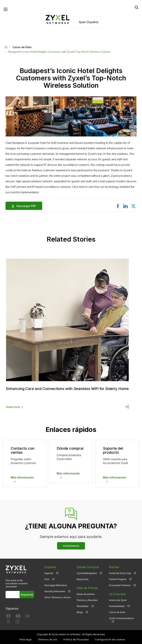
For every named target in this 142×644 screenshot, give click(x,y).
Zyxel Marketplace (87, 573)
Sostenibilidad (117, 606)
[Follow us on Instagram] (18, 622)
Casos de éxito (117, 612)
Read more (13, 407)
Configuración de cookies (110, 640)
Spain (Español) (89, 22)
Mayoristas (83, 579)
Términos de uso (48, 640)
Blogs (80, 612)
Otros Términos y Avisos (58, 597)
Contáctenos (71, 546)
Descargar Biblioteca (56, 585)
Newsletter (83, 606)
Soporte (49, 573)
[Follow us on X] (8, 622)
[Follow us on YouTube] (18, 617)
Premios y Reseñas (87, 600)
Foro (47, 579)
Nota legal (26, 640)
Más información (22, 477)
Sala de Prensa (87, 588)
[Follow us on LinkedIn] (28, 617)
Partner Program (118, 579)
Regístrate (27, 595)
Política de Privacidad (76, 640)
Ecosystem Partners (120, 585)
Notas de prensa (86, 594)
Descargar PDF (27, 206)
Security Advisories (55, 591)
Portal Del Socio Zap (120, 573)
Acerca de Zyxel (118, 600)
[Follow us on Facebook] (8, 617)
